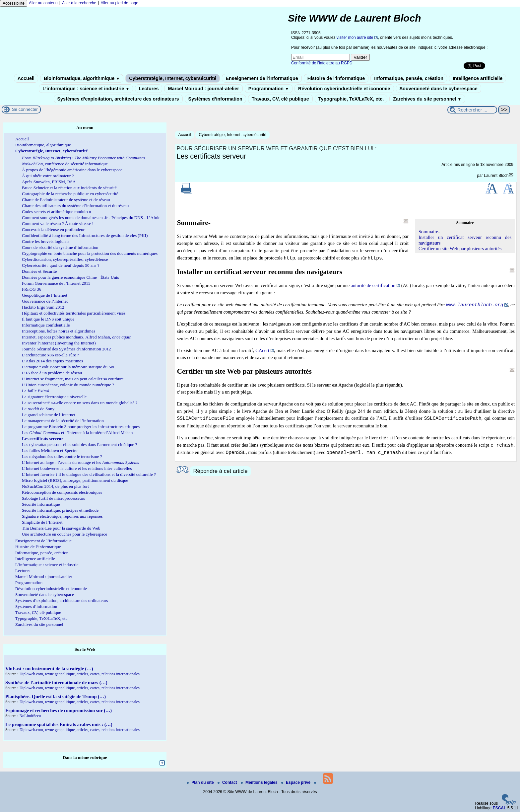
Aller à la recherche (79, 3)
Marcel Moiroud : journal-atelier (203, 89)
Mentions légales (260, 782)
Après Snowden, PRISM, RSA (49, 182)
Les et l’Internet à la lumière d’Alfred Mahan (77, 433)
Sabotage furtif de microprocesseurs (53, 498)
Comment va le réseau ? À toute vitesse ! (58, 223)
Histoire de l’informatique (336, 78)
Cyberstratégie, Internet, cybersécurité (173, 78)
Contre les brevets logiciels (46, 241)
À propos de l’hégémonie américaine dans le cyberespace (72, 170)
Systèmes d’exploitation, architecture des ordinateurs (118, 99)
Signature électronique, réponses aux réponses (62, 516)
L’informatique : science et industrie (86, 89)
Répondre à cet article (220, 471)
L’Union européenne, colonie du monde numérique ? (68, 385)
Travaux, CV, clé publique (280, 99)
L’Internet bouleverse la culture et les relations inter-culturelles (77, 468)
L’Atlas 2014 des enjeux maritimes (52, 361)
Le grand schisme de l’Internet (49, 415)
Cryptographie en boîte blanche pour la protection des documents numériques (90, 253)
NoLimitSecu (30, 716)
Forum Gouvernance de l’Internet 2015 (56, 283)
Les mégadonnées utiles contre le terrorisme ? (62, 456)
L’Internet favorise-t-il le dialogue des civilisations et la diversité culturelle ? (89, 474)
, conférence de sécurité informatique (65, 164)
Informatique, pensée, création (409, 78)
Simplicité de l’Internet (42, 522)
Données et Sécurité (39, 271)
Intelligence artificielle (478, 78)
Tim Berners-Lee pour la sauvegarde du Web (61, 528)
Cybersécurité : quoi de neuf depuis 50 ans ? (61, 265)
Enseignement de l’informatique (262, 78)
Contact (228, 782)
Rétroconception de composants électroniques (62, 492)
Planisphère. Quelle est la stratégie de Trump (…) (56, 697)
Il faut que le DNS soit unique (48, 319)
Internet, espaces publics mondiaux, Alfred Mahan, (77, 337)
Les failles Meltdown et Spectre (50, 450)
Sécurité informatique (41, 504)
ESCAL (500, 808)
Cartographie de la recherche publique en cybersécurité (70, 194)
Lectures (149, 89)
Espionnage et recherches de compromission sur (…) (59, 710)
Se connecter (25, 109)
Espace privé (296, 782)
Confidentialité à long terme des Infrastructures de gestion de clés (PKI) (85, 235)
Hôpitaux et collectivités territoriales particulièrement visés (74, 313)
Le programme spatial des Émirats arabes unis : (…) (59, 724)
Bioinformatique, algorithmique (82, 78)
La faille (35, 391)
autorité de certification (373, 285)
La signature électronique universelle (54, 397)
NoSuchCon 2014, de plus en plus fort (55, 486)
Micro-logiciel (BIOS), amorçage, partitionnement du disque (75, 480)
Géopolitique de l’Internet (45, 295)
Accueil (26, 78)
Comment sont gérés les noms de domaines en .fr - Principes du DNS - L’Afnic (91, 218)
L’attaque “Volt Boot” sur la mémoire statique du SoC (69, 367)
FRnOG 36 (32, 289)
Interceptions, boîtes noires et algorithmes (59, 331)
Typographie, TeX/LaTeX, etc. (351, 99)
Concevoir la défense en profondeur (53, 229)
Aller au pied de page (119, 3)
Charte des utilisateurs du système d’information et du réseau (75, 206)
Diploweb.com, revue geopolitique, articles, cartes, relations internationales (80, 674)
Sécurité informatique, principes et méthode (60, 510)
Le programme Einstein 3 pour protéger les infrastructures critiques (81, 427)
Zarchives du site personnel (427, 99)
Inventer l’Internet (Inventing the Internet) (59, 343)
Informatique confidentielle (46, 325)
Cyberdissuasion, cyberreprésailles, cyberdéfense (65, 259)
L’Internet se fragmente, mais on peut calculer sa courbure (73, 379)
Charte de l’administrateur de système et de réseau (66, 200)
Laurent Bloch (496, 176)
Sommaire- (429, 232)
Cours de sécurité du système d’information (60, 247)
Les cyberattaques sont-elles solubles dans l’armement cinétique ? (80, 444)
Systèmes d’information (215, 99)
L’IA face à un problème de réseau (52, 373)
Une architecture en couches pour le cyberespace (65, 534)
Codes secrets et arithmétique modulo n (56, 212)
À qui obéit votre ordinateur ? (48, 176)
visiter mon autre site (355, 37)
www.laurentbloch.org (475, 305)
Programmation (269, 89)
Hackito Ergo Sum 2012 (43, 307)
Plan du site (201, 782)
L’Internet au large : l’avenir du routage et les (80, 462)
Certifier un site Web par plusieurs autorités (460, 249)
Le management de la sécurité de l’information (63, 421)
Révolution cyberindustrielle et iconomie (344, 89)
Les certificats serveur (43, 439)
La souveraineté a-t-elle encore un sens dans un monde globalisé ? (80, 403)
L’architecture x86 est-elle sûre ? (50, 355)
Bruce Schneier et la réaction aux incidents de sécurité (69, 188)
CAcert (262, 350)
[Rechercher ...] (472, 110)
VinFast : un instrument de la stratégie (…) (49, 669)
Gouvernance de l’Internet (45, 301)
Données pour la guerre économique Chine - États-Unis (70, 277)
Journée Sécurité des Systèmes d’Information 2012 (66, 349)
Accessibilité (14, 3)
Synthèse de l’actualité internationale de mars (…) (56, 683)
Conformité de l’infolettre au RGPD (322, 63)
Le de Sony (38, 409)
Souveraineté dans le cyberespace (439, 89)
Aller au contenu (43, 3)
